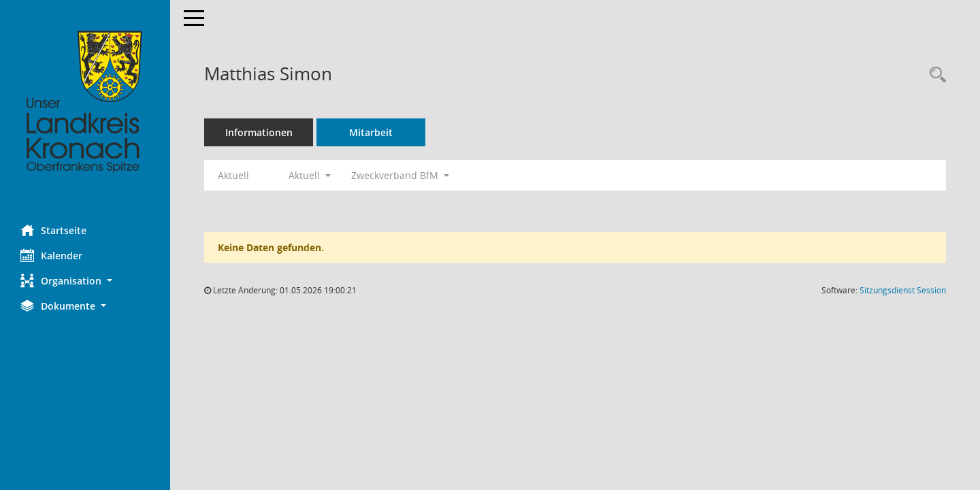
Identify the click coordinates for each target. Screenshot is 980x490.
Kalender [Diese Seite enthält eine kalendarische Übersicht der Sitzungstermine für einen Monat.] (51, 255)
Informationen (259, 132)
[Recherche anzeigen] (934, 75)
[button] (85, 281)
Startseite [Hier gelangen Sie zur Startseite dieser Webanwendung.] (53, 230)
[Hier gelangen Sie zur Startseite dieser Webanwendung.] (85, 102)
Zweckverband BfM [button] (400, 175)
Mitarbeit (371, 132)
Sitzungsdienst (903, 290)
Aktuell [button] (310, 175)
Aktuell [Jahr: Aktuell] (233, 175)
